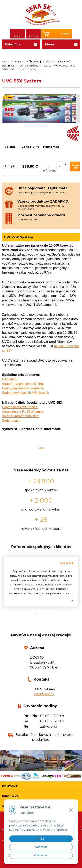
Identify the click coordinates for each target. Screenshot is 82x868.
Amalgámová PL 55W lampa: (23, 412)
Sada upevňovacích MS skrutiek (26, 393)
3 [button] (47, 613)
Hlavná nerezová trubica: (20, 407)
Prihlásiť (33, 36)
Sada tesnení (12, 421)
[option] (41, 582)
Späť (41, 448)
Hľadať (18, 36)
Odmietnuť (41, 855)
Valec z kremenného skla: (21, 416)
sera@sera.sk (44, 694)
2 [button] (41, 613)
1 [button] (35, 613)
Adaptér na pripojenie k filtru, (23, 384)
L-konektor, (10, 379)
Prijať (41, 839)
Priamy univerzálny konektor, (23, 388)
